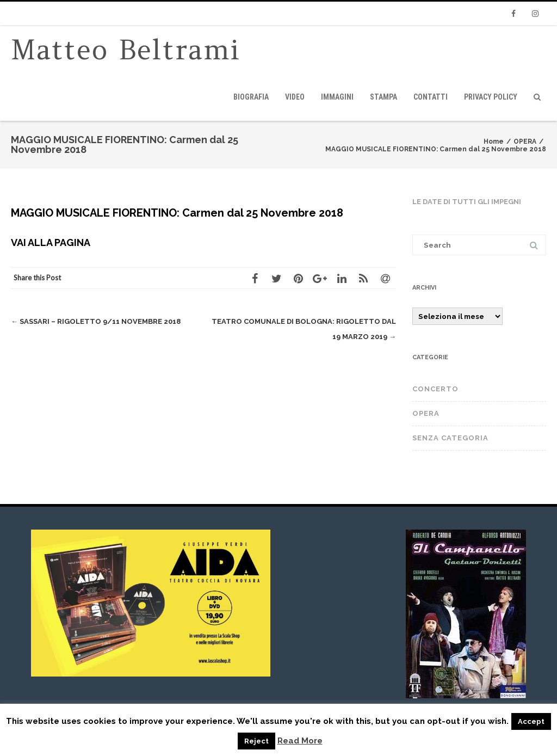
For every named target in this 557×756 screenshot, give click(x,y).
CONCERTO (435, 389)
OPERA (426, 413)
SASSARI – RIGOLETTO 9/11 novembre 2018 (96, 321)
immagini (337, 97)
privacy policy (491, 97)
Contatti (431, 97)
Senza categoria (450, 438)
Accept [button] (531, 721)
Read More (300, 741)
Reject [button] (256, 741)
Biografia (251, 97)
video (295, 97)
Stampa (383, 97)
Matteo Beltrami (126, 50)
